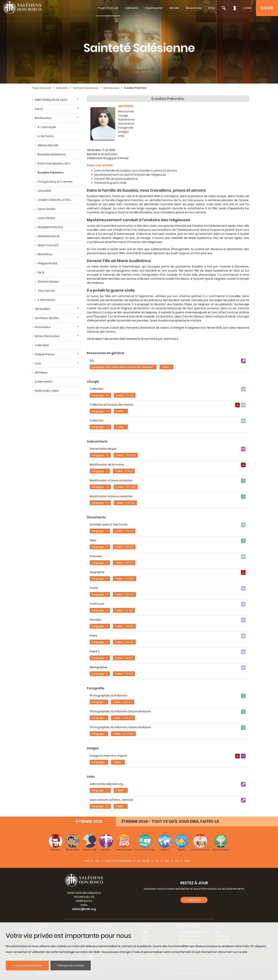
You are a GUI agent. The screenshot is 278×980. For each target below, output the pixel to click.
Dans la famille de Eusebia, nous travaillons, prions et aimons (136, 171)
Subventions (127, 120)
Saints (39, 109)
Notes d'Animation (47, 336)
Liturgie (123, 115)
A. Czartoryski (47, 127)
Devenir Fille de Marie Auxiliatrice (116, 179)
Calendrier (42, 345)
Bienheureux (111, 88)
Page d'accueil (108, 8)
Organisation (154, 8)
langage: (98, 395)
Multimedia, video (47, 391)
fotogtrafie (126, 128)
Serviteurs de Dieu (47, 318)
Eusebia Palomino (136, 88)
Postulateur (43, 327)
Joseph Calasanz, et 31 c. (55, 200)
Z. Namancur (46, 300)
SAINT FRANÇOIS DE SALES (51, 100)
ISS (157, 861)
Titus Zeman (46, 291)
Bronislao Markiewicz (52, 154)
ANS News (41, 373)
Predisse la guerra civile (111, 183)
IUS (177, 861)
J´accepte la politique (27, 965)
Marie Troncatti (48, 245)
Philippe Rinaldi (47, 263)
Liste (38, 363)
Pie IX (41, 273)
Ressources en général (105, 353)
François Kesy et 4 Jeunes (55, 182)
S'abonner (194, 900)
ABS (167, 861)
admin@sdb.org (84, 909)
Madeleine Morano (50, 227)
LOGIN (247, 8)
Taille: (165, 367)
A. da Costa (46, 136)
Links (121, 136)
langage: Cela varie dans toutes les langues (122, 367)
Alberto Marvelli (48, 145)
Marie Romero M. (49, 236)
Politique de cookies (71, 965)
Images (123, 132)
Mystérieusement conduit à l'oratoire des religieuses (130, 175)
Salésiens (132, 8)
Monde (174, 8)
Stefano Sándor (48, 282)
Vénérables (42, 309)
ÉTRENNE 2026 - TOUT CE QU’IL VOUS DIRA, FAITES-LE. (171, 821)
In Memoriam (44, 382)
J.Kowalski (44, 191)
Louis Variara (46, 218)
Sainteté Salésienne (86, 88)
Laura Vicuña (47, 209)
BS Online (143, 861)
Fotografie (96, 688)
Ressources (194, 8)
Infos (212, 8)
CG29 (267, 8)
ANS (87, 861)
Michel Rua (45, 254)
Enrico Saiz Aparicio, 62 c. (54, 163)
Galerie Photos (45, 354)
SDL (97, 861)
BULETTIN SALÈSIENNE (119, 861)
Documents (126, 124)
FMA (187, 861)
